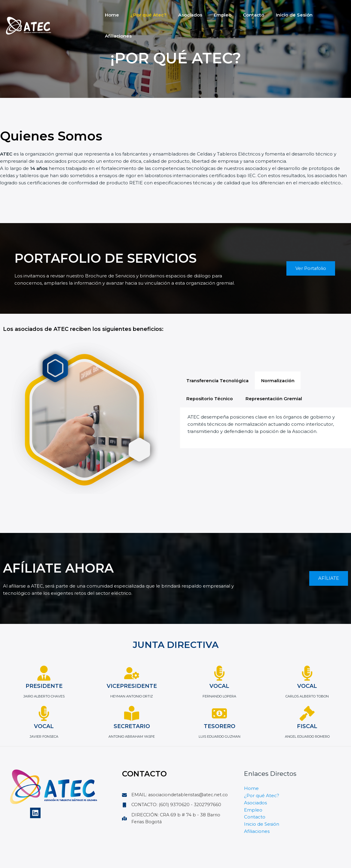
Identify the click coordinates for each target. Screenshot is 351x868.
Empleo (214, 15)
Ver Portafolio (311, 268)
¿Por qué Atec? (145, 15)
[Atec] (29, 15)
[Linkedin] (35, 813)
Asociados (184, 15)
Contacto (242, 15)
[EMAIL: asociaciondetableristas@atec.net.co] (175, 799)
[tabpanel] (266, 429)
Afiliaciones (321, 15)
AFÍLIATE (329, 578)
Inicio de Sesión (280, 15)
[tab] (219, 380)
